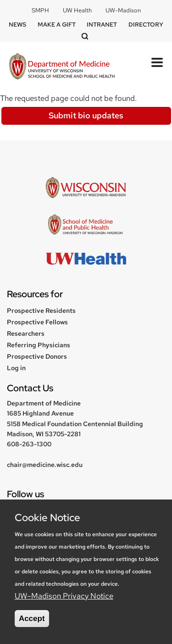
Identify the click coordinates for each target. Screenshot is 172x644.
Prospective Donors (37, 356)
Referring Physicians (39, 345)
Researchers (26, 333)
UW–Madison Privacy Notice (64, 596)
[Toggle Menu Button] (157, 62)
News (17, 25)
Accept (32, 619)
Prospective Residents (41, 311)
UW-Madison (123, 10)
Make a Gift (57, 25)
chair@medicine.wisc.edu (45, 465)
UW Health (77, 10)
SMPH (40, 10)
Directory (146, 25)
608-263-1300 (29, 444)
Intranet (102, 25)
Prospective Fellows (37, 322)
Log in (16, 368)
